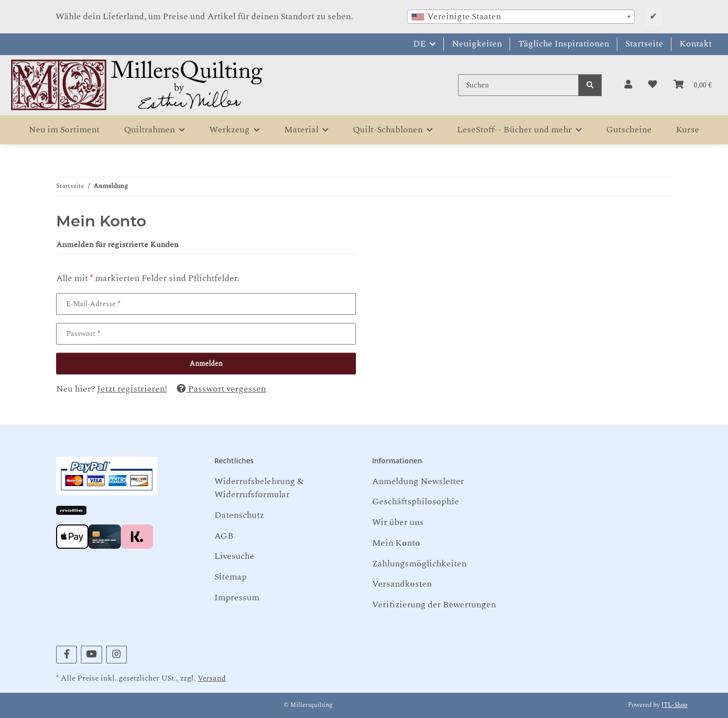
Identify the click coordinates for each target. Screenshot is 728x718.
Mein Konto (396, 543)
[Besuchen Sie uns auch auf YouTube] (91, 655)
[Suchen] (518, 85)
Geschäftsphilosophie (416, 501)
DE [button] (419, 44)
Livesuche (234, 556)
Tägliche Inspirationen (564, 44)
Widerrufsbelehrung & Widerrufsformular (259, 488)
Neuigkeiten (477, 44)
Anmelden (206, 364)
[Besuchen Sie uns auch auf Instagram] (117, 655)
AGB (224, 536)
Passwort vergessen (221, 389)
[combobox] (521, 17)
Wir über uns (398, 522)
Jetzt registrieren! (132, 389)
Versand (212, 678)
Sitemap (231, 577)
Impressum (237, 597)
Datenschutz (239, 515)
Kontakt (696, 44)
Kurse (688, 130)
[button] (628, 85)
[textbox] (521, 17)
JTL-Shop (674, 705)
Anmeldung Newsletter (418, 481)
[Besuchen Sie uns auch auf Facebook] (66, 655)
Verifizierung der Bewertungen (434, 605)
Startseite (644, 44)
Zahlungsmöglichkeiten (419, 564)
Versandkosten (402, 584)
